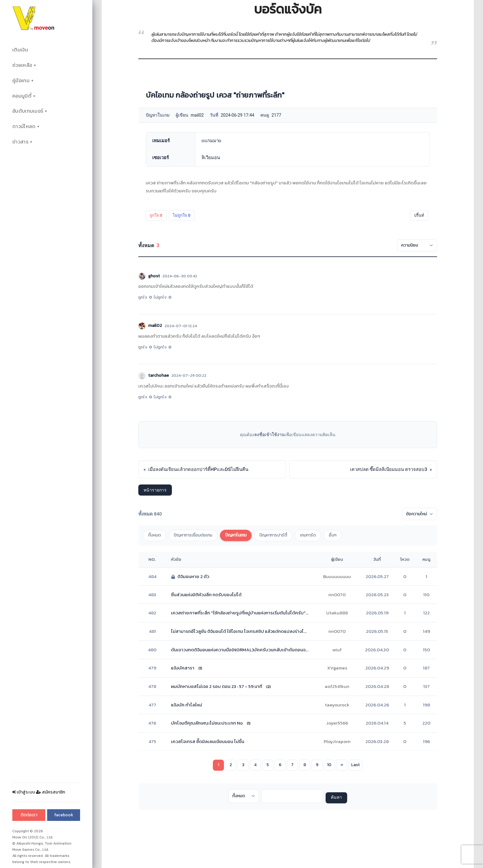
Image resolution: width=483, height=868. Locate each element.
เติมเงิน (20, 50)
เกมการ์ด (308, 535)
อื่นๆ (333, 535)
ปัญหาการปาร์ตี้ (273, 535)
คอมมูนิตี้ (22, 96)
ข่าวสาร (20, 142)
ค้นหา (336, 798)
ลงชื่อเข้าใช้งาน (269, 435)
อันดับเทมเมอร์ (28, 111)
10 (329, 765)
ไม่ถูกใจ (182, 215)
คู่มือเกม (21, 80)
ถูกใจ (156, 215)
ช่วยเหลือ (22, 65)
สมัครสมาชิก (51, 792)
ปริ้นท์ (419, 215)
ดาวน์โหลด (24, 126)
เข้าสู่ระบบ (24, 792)
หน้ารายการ (155, 490)
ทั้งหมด (154, 535)
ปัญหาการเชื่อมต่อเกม (193, 535)
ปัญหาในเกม (236, 535)
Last (355, 765)
